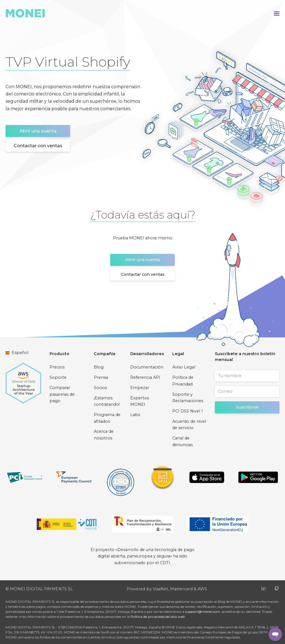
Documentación (147, 367)
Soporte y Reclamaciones (188, 398)
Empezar (140, 388)
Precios (57, 367)
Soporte (58, 377)
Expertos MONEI (140, 401)
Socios (100, 388)
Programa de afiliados (107, 418)
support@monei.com (202, 612)
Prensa (101, 377)
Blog (99, 367)
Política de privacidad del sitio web (158, 617)
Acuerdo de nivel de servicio (189, 425)
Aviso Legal (184, 367)
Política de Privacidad (183, 381)
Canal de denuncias (182, 441)
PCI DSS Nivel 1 (188, 411)
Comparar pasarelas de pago (62, 394)
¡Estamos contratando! (107, 401)
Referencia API (145, 377)
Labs (135, 415)
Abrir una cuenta (38, 131)
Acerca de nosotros (104, 435)
